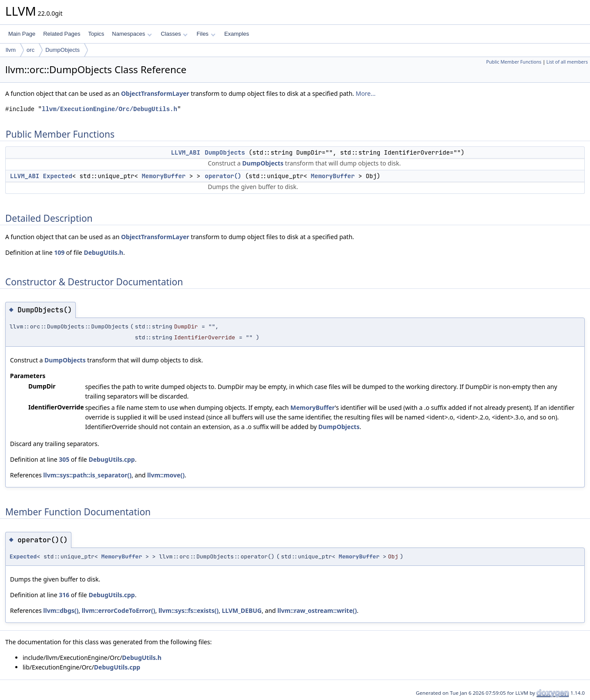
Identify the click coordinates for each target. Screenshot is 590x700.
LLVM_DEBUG (242, 610)
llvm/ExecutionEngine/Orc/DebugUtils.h (110, 109)
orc (30, 50)
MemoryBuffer (164, 176)
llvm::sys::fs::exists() (189, 610)
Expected (58, 176)
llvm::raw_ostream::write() (317, 610)
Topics (96, 34)
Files (206, 34)
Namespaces (132, 34)
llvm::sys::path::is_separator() (87, 475)
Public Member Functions (514, 62)
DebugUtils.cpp (111, 459)
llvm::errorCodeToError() (119, 610)
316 (64, 595)
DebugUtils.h (103, 252)
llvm (11, 50)
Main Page (22, 34)
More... (366, 93)
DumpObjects (62, 50)
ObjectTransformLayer (155, 93)
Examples (237, 34)
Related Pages (62, 34)
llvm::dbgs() (61, 610)
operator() (223, 176)
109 (59, 252)
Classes (174, 34)
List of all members (567, 62)
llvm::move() (166, 475)
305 (64, 459)
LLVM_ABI (186, 152)
